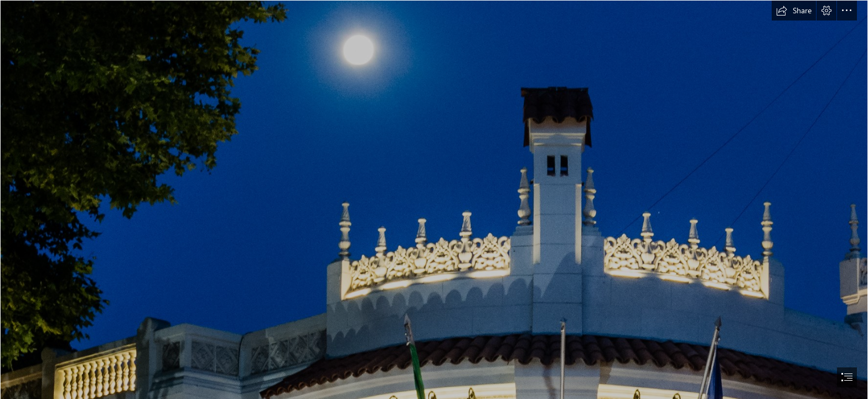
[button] (794, 11)
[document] (434, 199)
